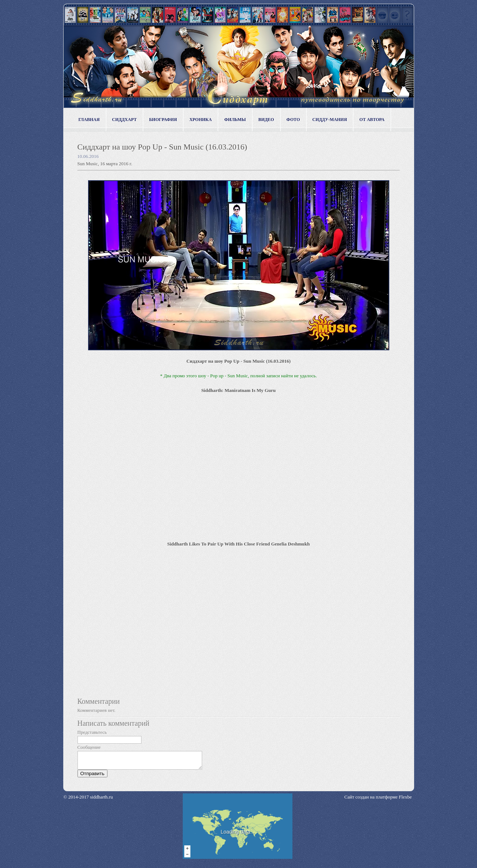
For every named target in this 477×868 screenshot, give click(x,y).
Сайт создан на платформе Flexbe (378, 800)
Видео (266, 120)
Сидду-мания (330, 120)
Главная (89, 120)
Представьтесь (92, 732)
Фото (293, 120)
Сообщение (89, 747)
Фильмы (235, 120)
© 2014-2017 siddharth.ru (88, 800)
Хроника (200, 120)
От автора (372, 120)
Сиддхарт (124, 120)
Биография (163, 120)
